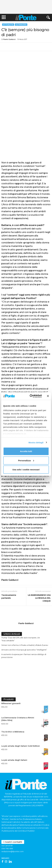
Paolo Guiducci (9, 39)
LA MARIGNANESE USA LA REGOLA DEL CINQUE (39, 581)
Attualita (8, 25)
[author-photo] (26, 597)
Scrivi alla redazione (10, 857)
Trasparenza (43, 861)
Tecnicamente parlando (9, 579)
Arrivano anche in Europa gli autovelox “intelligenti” (24, 633)
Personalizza (26, 460)
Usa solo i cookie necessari (26, 470)
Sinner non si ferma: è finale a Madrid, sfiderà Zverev (25, 628)
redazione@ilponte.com (12, 834)
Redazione (24, 857)
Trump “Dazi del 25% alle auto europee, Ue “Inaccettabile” (21, 622)
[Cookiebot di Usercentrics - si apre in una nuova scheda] (31, 396)
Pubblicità (46, 857)
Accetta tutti (26, 451)
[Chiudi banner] (48, 396)
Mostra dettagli (36, 442)
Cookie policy (31, 861)
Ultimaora (21, 25)
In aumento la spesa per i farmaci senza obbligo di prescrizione (24, 639)
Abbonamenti (35, 857)
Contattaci (8, 861)
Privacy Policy (19, 861)
